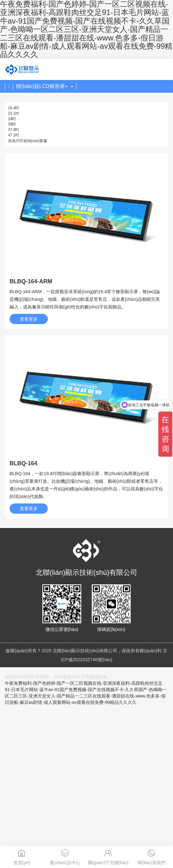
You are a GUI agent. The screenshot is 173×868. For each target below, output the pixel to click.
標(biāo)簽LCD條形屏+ (45, 86)
